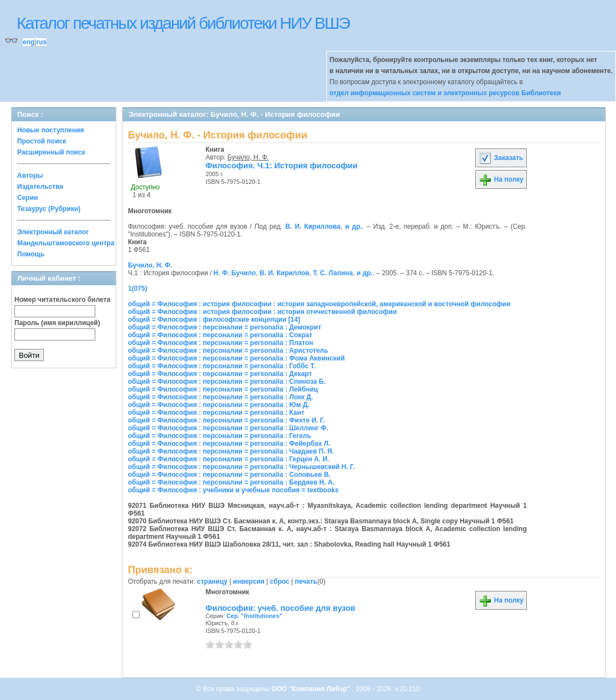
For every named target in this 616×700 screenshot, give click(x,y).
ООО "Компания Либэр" (312, 689)
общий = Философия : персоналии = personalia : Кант (216, 413)
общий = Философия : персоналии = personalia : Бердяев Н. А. (231, 482)
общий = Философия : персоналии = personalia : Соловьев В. (229, 475)
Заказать (501, 158)
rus (41, 42)
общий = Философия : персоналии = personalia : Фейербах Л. (229, 444)
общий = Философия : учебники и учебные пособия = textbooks (233, 490)
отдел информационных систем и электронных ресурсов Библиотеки (445, 93)
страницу (212, 581)
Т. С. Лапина (333, 273)
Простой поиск (42, 141)
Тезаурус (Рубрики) (49, 209)
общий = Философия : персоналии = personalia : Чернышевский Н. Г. (241, 467)
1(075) (138, 289)
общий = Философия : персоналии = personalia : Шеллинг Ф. (228, 428)
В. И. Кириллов (285, 273)
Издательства (40, 187)
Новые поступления (51, 130)
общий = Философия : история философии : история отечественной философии (262, 312)
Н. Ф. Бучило (235, 273)
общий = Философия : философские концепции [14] (214, 320)
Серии (27, 198)
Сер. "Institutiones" (255, 616)
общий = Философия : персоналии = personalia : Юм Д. (219, 405)
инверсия (249, 581)
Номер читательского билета (62, 300)
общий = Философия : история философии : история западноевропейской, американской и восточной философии (319, 304)
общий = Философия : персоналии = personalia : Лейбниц (223, 389)
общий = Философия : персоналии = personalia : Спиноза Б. (227, 382)
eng (29, 42)
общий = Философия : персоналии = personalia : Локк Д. (220, 397)
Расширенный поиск (51, 152)
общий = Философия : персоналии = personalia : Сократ (220, 335)
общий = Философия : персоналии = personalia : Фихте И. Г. (226, 420)
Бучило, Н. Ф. (248, 157)
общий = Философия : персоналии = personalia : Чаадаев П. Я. (231, 451)
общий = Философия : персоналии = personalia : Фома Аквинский (236, 358)
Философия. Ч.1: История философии (281, 166)
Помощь (31, 254)
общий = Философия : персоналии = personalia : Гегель (220, 436)
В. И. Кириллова (313, 227)
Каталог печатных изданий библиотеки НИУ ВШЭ (183, 23)
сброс (279, 581)
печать (306, 581)
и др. (354, 227)
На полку (501, 179)
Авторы (30, 176)
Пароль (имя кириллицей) (57, 323)
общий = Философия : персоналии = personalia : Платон (220, 343)
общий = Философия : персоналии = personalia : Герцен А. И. (229, 459)
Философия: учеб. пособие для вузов (280, 608)
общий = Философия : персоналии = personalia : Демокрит (225, 327)
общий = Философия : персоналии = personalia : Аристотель (228, 351)
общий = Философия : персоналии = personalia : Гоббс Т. (222, 366)
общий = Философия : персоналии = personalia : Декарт (220, 374)
